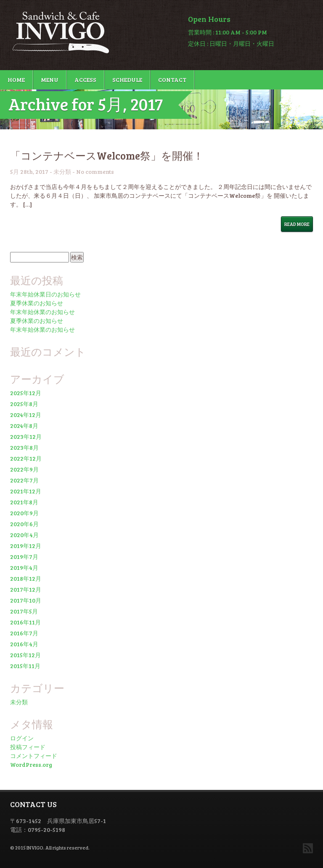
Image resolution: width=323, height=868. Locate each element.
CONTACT (172, 80)
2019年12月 (26, 546)
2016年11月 (25, 622)
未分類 (62, 172)
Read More (297, 224)
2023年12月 (26, 437)
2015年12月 (25, 655)
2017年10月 (26, 600)
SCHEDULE (127, 80)
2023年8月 (24, 447)
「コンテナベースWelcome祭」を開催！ (107, 155)
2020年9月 (24, 513)
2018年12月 (26, 578)
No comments (95, 172)
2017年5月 (24, 611)
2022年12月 (26, 458)
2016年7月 (24, 633)
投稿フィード (28, 747)
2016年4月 (24, 644)
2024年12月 (26, 415)
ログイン (22, 738)
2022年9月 (24, 469)
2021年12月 (26, 491)
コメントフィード (34, 756)
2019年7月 (24, 557)
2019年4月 (24, 568)
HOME (16, 80)
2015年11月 (25, 666)
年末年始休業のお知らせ (42, 312)
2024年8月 (24, 426)
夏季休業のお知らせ (37, 303)
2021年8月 (24, 502)
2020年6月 (24, 524)
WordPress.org (31, 764)
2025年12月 (26, 393)
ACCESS (85, 80)
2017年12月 (26, 589)
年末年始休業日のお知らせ (45, 294)
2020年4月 (24, 535)
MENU (50, 80)
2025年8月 (24, 404)
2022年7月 (24, 480)
